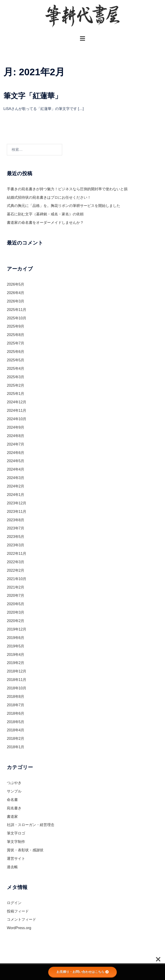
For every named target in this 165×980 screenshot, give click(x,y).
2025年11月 (17, 310)
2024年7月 (16, 444)
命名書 (12, 800)
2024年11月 (17, 411)
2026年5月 (16, 284)
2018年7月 (16, 705)
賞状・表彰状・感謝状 (25, 850)
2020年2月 (16, 621)
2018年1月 (16, 747)
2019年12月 (17, 629)
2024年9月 (16, 427)
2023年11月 (17, 512)
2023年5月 (16, 537)
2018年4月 (16, 730)
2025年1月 (16, 394)
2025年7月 (16, 343)
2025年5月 (16, 360)
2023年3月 (16, 545)
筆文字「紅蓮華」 (33, 96)
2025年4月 (16, 369)
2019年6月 (16, 638)
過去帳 (12, 867)
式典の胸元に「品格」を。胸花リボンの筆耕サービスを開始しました (64, 206)
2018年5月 (16, 722)
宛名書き (14, 808)
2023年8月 (16, 520)
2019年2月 (16, 663)
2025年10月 (17, 318)
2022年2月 (16, 570)
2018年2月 (16, 739)
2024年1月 (16, 495)
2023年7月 (16, 528)
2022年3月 (16, 562)
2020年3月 (16, 612)
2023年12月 (17, 503)
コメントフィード (21, 919)
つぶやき (14, 783)
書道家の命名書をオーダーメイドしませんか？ (45, 223)
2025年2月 (16, 385)
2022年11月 (17, 554)
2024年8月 (16, 436)
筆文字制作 (16, 842)
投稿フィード (18, 911)
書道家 (12, 817)
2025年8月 (16, 335)
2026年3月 (16, 301)
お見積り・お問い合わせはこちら (82, 972)
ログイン (14, 903)
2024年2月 (16, 486)
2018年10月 (17, 688)
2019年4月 (16, 655)
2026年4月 (16, 293)
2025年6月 (16, 352)
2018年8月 (16, 697)
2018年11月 (17, 680)
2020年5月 (16, 604)
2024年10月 (17, 419)
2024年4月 (16, 469)
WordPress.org (19, 928)
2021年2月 (16, 587)
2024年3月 (16, 478)
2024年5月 (16, 461)
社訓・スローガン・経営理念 (31, 825)
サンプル (14, 791)
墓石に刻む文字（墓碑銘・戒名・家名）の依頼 (45, 214)
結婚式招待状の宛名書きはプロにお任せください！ (49, 197)
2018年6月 (16, 713)
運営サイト (16, 859)
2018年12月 (17, 671)
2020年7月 (16, 596)
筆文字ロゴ (16, 833)
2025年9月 (16, 326)
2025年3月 (16, 377)
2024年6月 (16, 453)
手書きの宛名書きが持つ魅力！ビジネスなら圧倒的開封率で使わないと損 (67, 189)
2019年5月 (16, 646)
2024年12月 (17, 402)
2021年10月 (17, 579)
